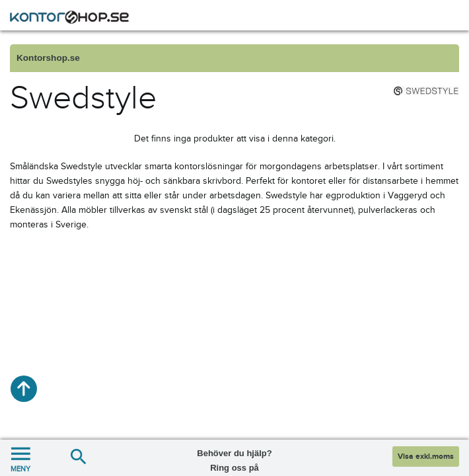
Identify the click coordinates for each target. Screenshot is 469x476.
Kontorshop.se (48, 58)
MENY (20, 458)
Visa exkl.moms (426, 456)
